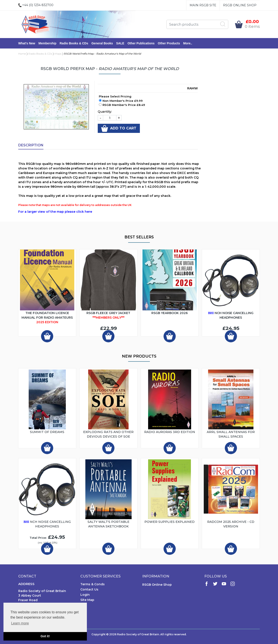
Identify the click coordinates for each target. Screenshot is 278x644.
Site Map (87, 600)
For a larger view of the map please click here (55, 212)
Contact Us (89, 589)
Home (22, 54)
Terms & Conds (93, 584)
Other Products (169, 43)
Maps (58, 54)
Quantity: (105, 112)
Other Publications (141, 43)
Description (31, 145)
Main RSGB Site (203, 5)
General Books (102, 43)
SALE (120, 43)
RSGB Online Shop (240, 5)
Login (85, 595)
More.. (188, 43)
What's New (27, 43)
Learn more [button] (20, 623)
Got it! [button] (45, 636)
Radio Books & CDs (74, 43)
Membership (47, 43)
